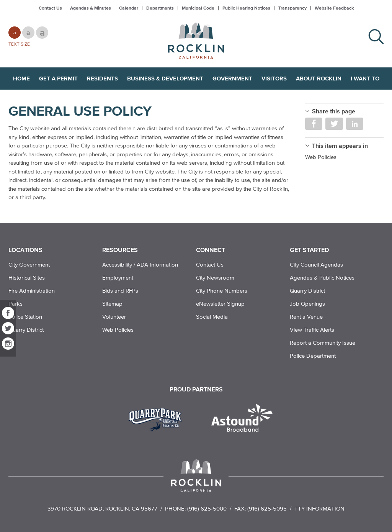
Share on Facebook (314, 124)
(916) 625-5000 (207, 508)
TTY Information (319, 508)
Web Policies (321, 157)
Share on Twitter (334, 124)
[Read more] (158, 419)
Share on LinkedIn (355, 124)
